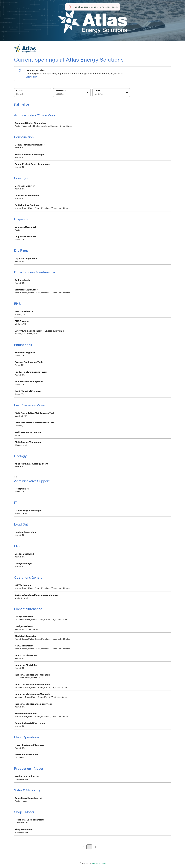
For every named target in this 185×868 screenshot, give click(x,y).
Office (97, 91)
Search (19, 91)
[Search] (33, 94)
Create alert (32, 77)
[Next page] (101, 847)
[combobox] (56, 94)
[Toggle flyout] (88, 93)
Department (61, 91)
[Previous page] (84, 847)
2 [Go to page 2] (96, 847)
